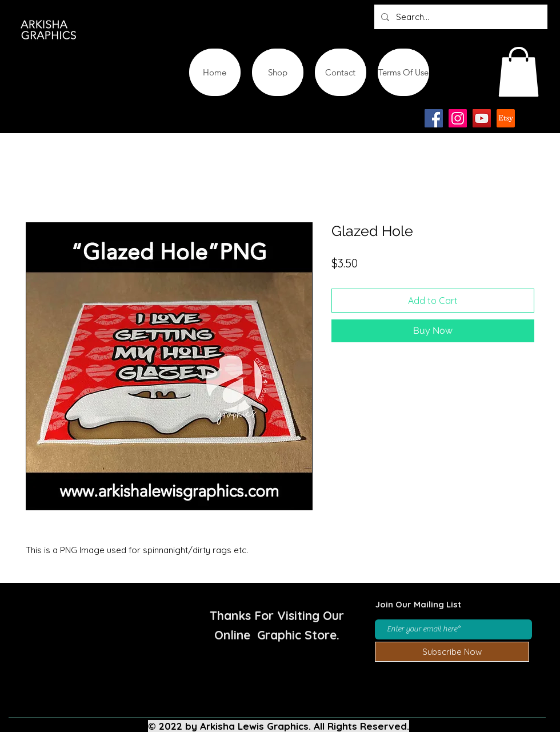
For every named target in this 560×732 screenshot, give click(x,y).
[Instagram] (458, 118)
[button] (519, 72)
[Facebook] (434, 118)
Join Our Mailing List (418, 604)
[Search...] (460, 17)
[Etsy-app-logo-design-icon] (506, 118)
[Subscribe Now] (452, 652)
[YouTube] (482, 118)
